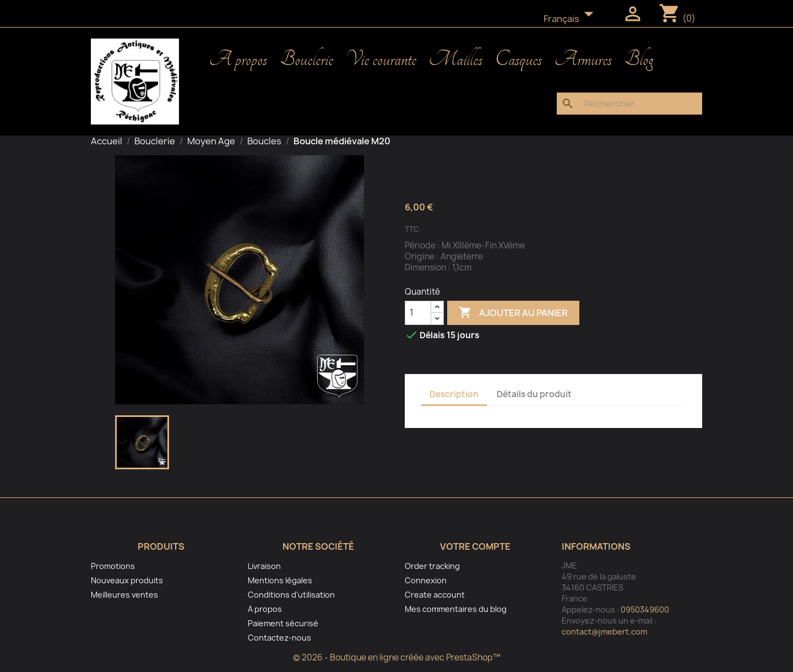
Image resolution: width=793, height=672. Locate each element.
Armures (583, 59)
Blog (639, 59)
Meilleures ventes (124, 595)
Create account (435, 595)
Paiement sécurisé (283, 623)
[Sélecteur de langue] (572, 19)
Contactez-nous (279, 638)
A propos (238, 59)
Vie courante (381, 59)
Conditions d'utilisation (291, 595)
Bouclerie (306, 59)
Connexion (426, 580)
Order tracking (432, 566)
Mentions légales (280, 580)
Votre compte (475, 546)
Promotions (113, 566)
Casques (518, 59)
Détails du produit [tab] (534, 394)
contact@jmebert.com (604, 632)
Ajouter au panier (513, 313)
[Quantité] (418, 313)
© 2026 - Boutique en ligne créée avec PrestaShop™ (397, 657)
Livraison (264, 566)
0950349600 (645, 609)
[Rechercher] (629, 104)
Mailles (456, 59)
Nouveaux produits (127, 580)
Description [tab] (454, 394)
